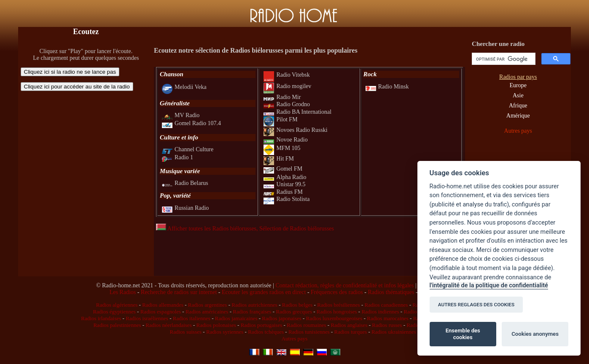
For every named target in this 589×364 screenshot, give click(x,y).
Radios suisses (186, 332)
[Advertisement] (86, 150)
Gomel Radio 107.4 (191, 123)
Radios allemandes (163, 305)
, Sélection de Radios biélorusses (295, 229)
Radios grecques (294, 312)
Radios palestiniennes (117, 325)
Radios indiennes (380, 312)
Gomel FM (283, 169)
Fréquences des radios (337, 292)
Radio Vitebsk (286, 75)
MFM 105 (282, 148)
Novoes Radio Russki (295, 130)
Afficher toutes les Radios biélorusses (206, 229)
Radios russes (387, 325)
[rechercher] (503, 59)
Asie (518, 95)
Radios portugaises (262, 325)
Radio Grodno (287, 104)
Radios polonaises (216, 325)
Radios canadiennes (386, 305)
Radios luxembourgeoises (334, 318)
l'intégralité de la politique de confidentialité (489, 285)
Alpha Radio (285, 177)
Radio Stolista (286, 199)
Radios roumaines (307, 325)
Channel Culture (188, 149)
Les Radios (123, 292)
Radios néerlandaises (168, 325)
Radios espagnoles (161, 312)
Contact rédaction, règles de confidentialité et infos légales (344, 285)
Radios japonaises (282, 318)
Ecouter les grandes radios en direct (264, 292)
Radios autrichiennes (254, 305)
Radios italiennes (192, 318)
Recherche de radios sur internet (179, 292)
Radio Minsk (387, 87)
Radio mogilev (287, 86)
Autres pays (518, 131)
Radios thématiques (391, 292)
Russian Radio (185, 208)
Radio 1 (178, 157)
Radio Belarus (185, 183)
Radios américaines (207, 312)
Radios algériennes (117, 305)
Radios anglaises (349, 325)
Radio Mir (282, 97)
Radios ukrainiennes (394, 332)
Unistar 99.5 (284, 184)
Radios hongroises (337, 312)
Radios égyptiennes (114, 312)
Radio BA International (297, 112)
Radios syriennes (225, 332)
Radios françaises (252, 312)
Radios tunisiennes (309, 332)
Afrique (518, 106)
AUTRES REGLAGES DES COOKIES (476, 305)
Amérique (518, 116)
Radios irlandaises (101, 318)
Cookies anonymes (535, 334)
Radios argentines (208, 305)
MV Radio (181, 115)
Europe (518, 85)
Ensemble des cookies (463, 334)
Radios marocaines (388, 318)
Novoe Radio (285, 140)
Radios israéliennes (147, 318)
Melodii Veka (184, 87)
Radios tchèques (266, 332)
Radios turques (351, 332)
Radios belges (297, 305)
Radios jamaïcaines (236, 318)
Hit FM (279, 159)
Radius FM (283, 192)
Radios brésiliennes (338, 305)
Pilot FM (280, 119)
